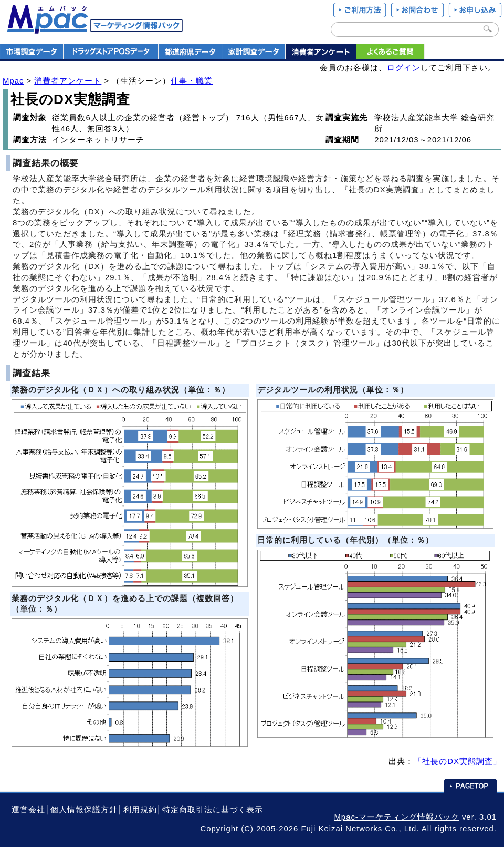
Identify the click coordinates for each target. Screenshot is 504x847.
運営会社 (28, 810)
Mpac (13, 81)
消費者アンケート (68, 81)
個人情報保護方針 (84, 810)
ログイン (404, 68)
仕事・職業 (192, 81)
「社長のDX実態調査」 (458, 761)
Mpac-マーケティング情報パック (396, 817)
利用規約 (140, 810)
